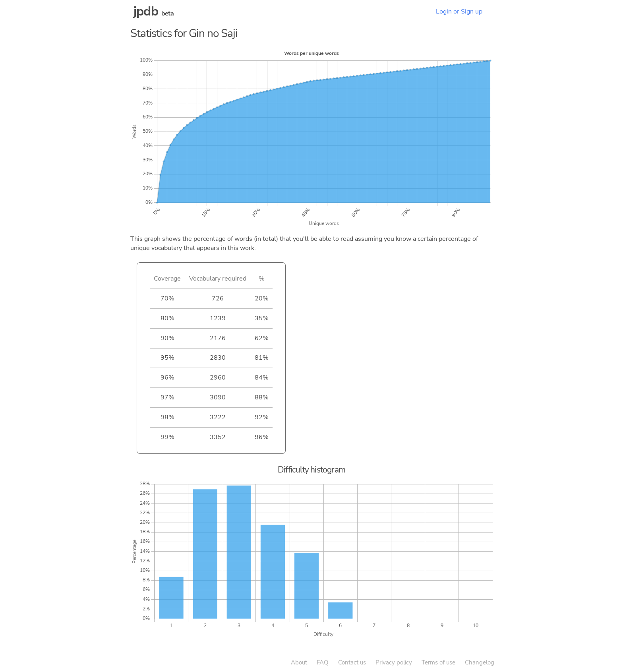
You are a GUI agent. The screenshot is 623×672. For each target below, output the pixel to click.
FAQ (323, 662)
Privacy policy (394, 662)
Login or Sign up (459, 12)
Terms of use (438, 662)
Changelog (480, 662)
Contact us (352, 662)
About (299, 662)
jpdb (146, 11)
